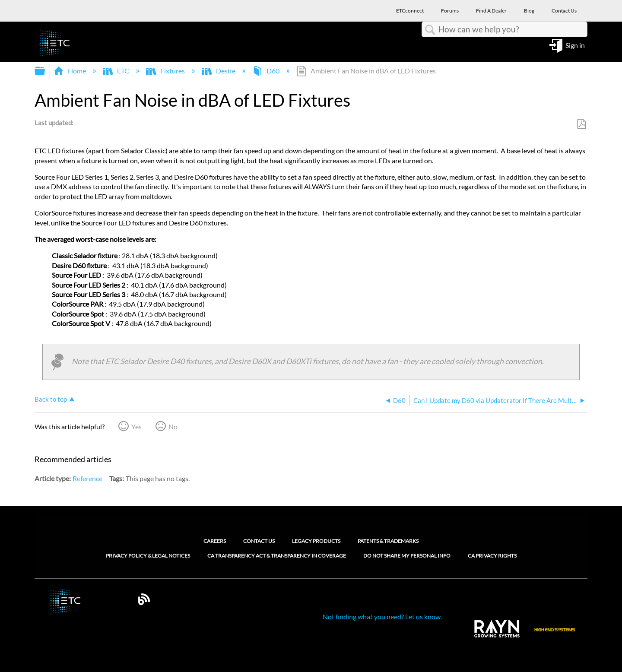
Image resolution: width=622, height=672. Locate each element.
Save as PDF (581, 124)
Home (70, 71)
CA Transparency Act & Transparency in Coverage (277, 556)
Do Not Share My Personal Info (407, 556)
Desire (219, 71)
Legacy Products (316, 541)
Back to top (51, 399)
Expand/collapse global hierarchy (45, 71)
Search (430, 30)
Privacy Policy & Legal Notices (148, 556)
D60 (267, 71)
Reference (87, 478)
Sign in (575, 45)
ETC (117, 71)
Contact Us (259, 541)
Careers (215, 541)
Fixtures (166, 71)
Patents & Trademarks (388, 541)
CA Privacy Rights (492, 556)
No (173, 426)
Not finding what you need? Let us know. (382, 617)
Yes (136, 426)
